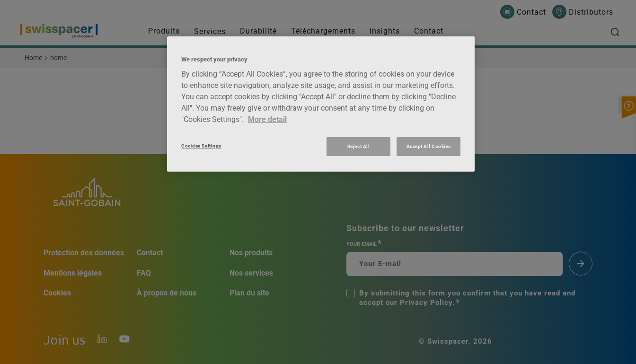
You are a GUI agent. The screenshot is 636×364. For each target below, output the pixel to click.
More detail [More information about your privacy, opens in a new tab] (267, 119)
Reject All (358, 146)
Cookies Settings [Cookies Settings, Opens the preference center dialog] (201, 146)
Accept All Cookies (429, 146)
